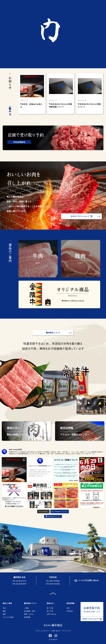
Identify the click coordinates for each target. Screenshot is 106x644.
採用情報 (27, 617)
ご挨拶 (26, 608)
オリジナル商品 (8, 617)
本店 (68, 608)
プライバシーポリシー (43, 631)
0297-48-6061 (55, 581)
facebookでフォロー (53, 516)
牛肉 (4, 608)
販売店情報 (70, 603)
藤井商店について (53, 333)
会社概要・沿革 (29, 611)
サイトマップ (66, 631)
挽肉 (4, 614)
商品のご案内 (7, 603)
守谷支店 (70, 611)
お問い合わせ (51, 614)
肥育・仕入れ (29, 614)
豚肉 (4, 611)
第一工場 (50, 608)
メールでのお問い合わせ (87, 580)
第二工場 (50, 611)
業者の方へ (51, 603)
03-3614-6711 (21, 581)
